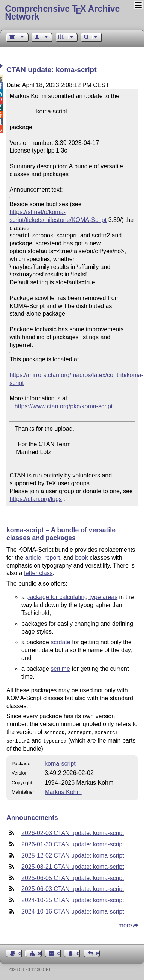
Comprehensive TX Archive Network (62, 13)
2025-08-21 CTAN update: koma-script (73, 865)
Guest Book (20, 952)
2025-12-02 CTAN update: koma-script (73, 854)
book (82, 558)
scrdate (60, 642)
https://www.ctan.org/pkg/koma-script (64, 406)
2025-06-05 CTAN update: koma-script (73, 877)
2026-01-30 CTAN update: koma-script (73, 843)
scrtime (60, 669)
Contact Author (78, 952)
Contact (59, 952)
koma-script (60, 762)
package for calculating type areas (72, 597)
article (33, 558)
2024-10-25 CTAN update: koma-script (73, 899)
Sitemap (40, 952)
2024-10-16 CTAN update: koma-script (73, 910)
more (125, 924)
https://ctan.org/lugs (36, 499)
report (52, 558)
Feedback (98, 952)
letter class (38, 573)
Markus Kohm (63, 790)
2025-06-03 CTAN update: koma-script (73, 887)
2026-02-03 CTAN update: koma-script (73, 831)
